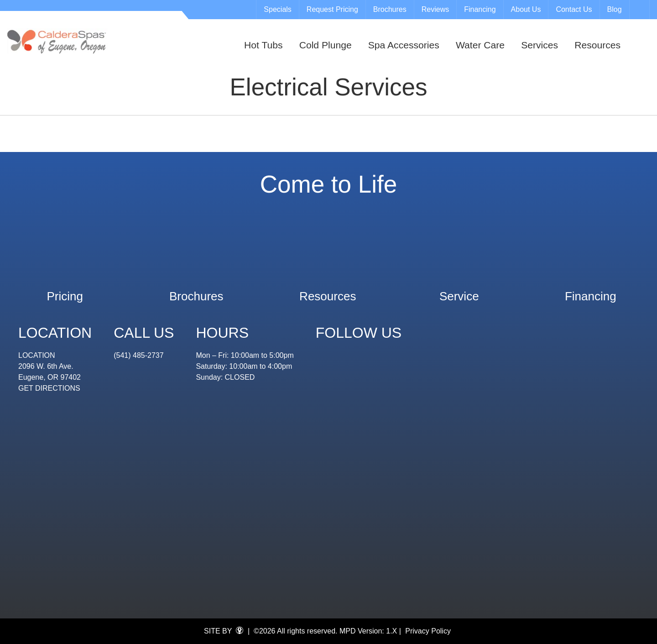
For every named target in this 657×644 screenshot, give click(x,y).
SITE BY (224, 631)
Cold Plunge (326, 45)
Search (641, 10)
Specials (277, 9)
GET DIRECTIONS (49, 388)
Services (540, 45)
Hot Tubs (263, 45)
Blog (615, 9)
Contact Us (574, 9)
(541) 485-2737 (138, 355)
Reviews (435, 9)
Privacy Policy (428, 631)
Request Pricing (332, 9)
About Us (526, 9)
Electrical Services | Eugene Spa (57, 41)
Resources (597, 45)
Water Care (480, 45)
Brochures (390, 9)
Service (459, 292)
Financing (480, 9)
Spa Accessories (404, 45)
